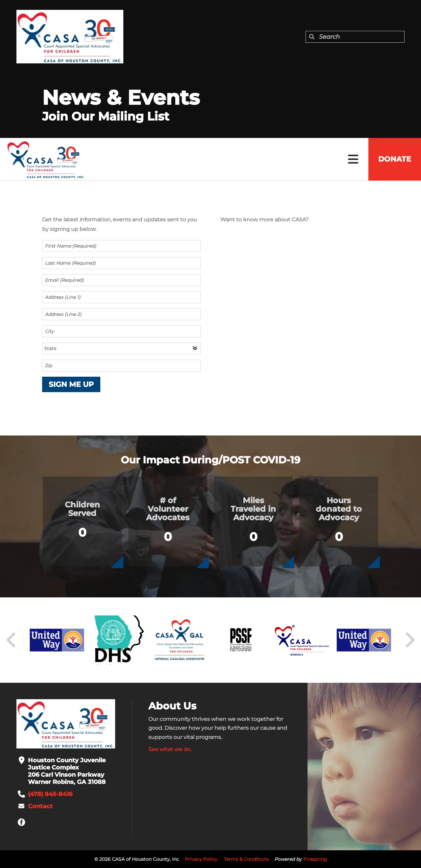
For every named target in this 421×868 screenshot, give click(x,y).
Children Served (82, 509)
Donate (395, 159)
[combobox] (355, 37)
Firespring (315, 859)
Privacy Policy (201, 859)
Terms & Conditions (246, 859)
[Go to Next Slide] (410, 640)
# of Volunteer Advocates (168, 509)
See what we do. (170, 749)
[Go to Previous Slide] (12, 640)
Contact (40, 806)
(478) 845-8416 (50, 794)
